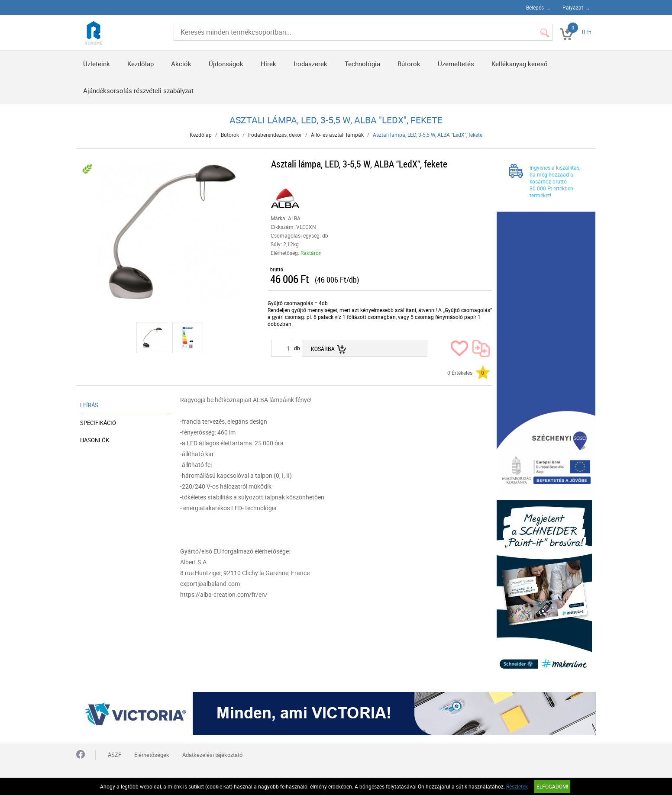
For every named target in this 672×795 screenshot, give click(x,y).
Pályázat (573, 7)
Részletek (517, 786)
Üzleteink (97, 64)
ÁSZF (115, 755)
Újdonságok (226, 64)
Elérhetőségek (152, 755)
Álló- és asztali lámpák (337, 135)
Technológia (362, 64)
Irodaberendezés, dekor (275, 135)
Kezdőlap (141, 64)
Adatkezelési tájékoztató (212, 755)
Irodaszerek (310, 64)
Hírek (268, 64)
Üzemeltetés (456, 64)
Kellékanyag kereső (520, 64)
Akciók (181, 64)
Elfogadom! (552, 786)
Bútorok (409, 64)
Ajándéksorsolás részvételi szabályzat (138, 90)
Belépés (535, 7)
